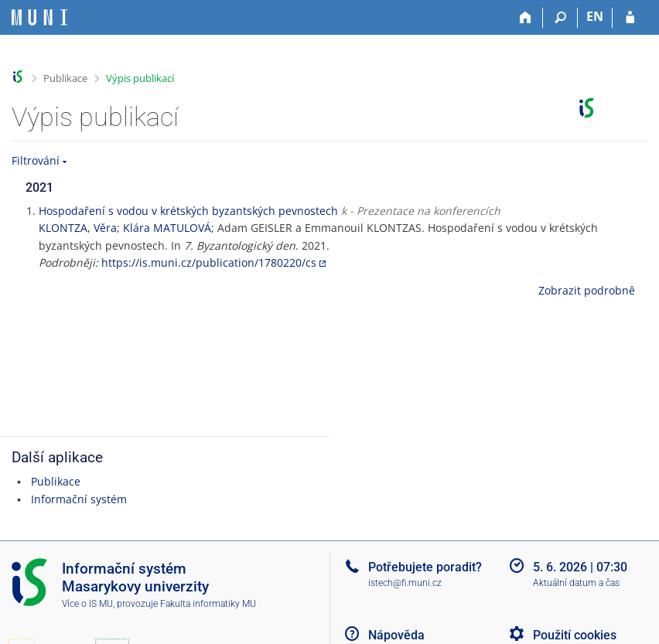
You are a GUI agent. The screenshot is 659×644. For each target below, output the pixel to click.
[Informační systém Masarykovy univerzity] (39, 17)
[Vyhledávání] (560, 18)
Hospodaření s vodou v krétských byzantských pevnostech (188, 211)
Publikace (65, 78)
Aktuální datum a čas (576, 583)
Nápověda (396, 635)
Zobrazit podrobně (587, 290)
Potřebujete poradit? (425, 567)
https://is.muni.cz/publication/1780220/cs (209, 262)
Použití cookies (575, 635)
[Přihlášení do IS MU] (630, 18)
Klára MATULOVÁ (167, 228)
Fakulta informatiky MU (208, 604)
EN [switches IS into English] (595, 16)
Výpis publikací (140, 78)
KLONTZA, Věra (78, 228)
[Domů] (526, 18)
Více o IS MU (87, 604)
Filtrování (36, 160)
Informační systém (79, 499)
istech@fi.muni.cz (405, 583)
